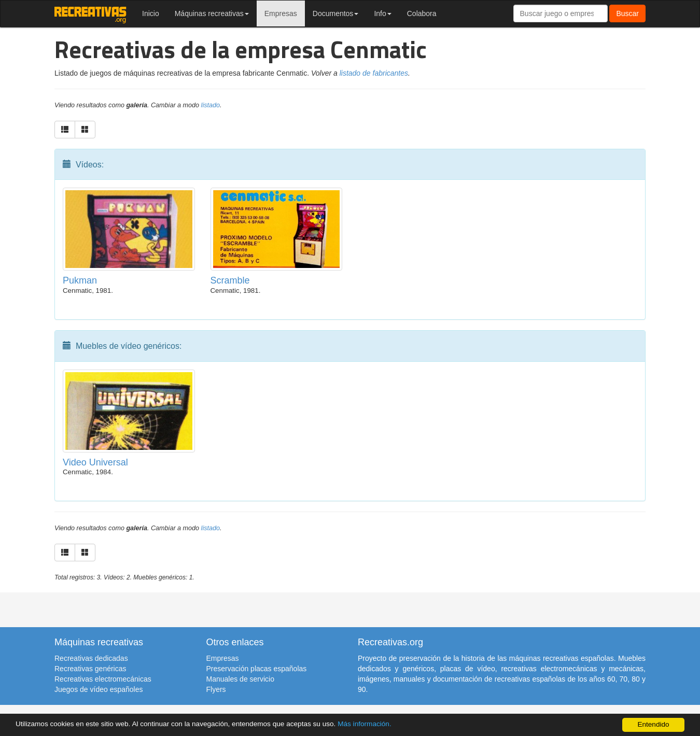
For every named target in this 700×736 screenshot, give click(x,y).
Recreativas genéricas (90, 669)
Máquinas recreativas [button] (212, 13)
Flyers (216, 689)
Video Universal (95, 462)
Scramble (230, 280)
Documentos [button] (336, 13)
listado (211, 105)
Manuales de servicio (241, 679)
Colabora (422, 13)
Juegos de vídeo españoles (99, 689)
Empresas (281, 13)
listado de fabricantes (374, 73)
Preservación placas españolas (257, 669)
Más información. (365, 724)
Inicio (151, 13)
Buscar (627, 13)
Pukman (80, 280)
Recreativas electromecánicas (103, 679)
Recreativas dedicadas (91, 658)
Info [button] (382, 13)
